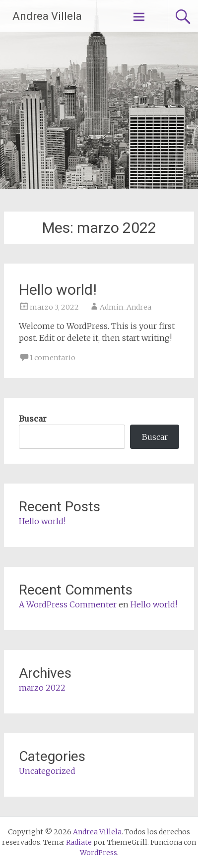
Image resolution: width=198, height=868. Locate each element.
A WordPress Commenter (68, 604)
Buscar (33, 419)
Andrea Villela (47, 16)
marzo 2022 (42, 688)
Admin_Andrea (126, 307)
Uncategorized (47, 771)
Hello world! (58, 290)
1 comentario (53, 358)
